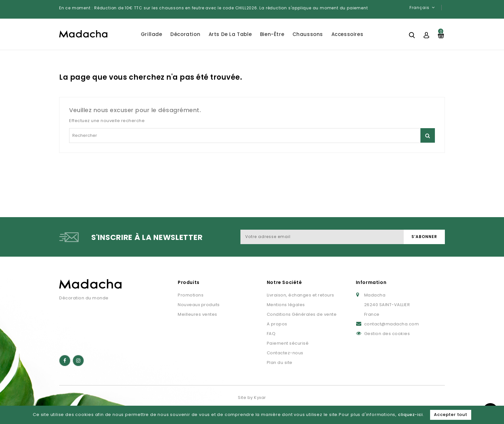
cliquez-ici (410, 415)
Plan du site (280, 362)
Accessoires (347, 34)
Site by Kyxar (252, 397)
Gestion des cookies (387, 334)
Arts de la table (230, 34)
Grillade (152, 34)
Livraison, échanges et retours (301, 295)
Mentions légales (286, 305)
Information (371, 282)
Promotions (191, 295)
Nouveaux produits (199, 305)
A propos (277, 324)
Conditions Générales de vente (302, 314)
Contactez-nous (285, 353)
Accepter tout (450, 415)
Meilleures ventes (198, 314)
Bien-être (272, 34)
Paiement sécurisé (288, 343)
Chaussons (308, 34)
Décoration (185, 34)
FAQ (271, 334)
